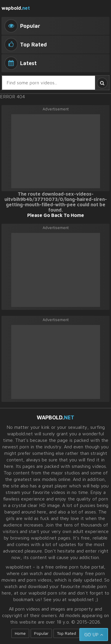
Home (20, 633)
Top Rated (66, 633)
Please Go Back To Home (56, 215)
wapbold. (16, 8)
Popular (41, 633)
